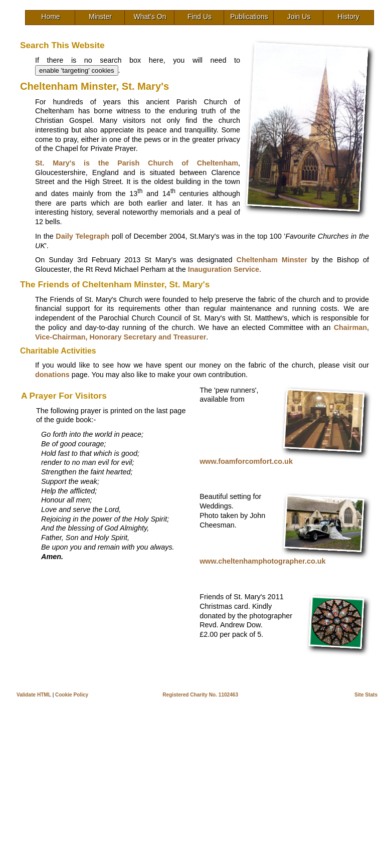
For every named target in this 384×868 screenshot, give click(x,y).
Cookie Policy (72, 695)
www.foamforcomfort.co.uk (246, 461)
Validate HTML (34, 695)
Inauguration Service (224, 269)
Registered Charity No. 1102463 (200, 695)
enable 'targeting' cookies (77, 70)
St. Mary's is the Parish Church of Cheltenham (137, 163)
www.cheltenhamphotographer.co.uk (262, 561)
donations (52, 375)
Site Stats (366, 695)
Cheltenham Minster (272, 260)
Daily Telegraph (82, 236)
